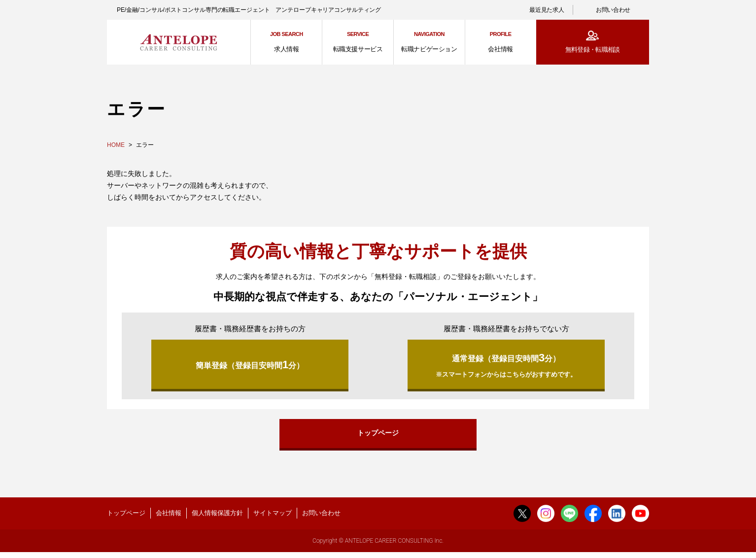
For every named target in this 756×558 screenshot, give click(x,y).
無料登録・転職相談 (593, 50)
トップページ (378, 436)
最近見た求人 (547, 10)
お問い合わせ (613, 10)
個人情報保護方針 (217, 518)
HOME (116, 145)
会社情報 (169, 518)
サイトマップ (273, 518)
